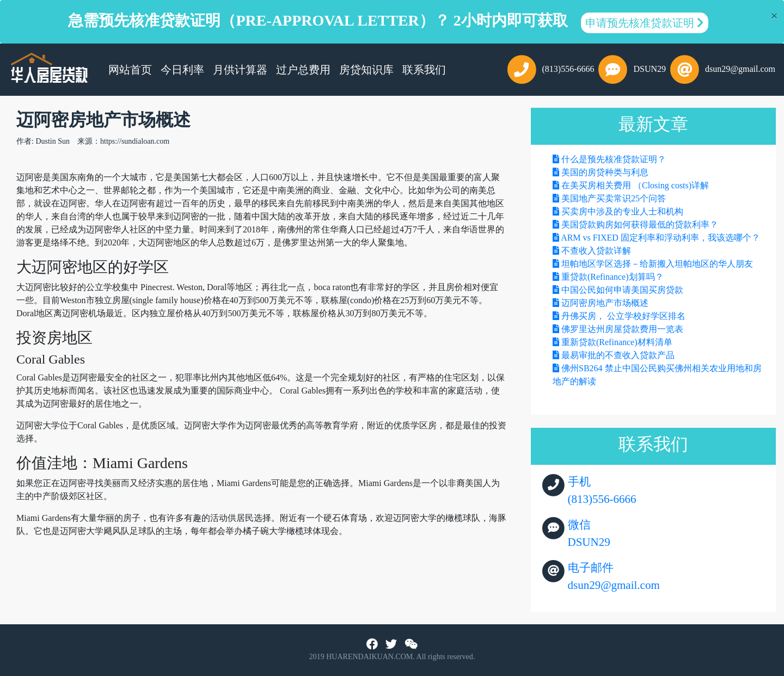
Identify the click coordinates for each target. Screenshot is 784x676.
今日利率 (182, 70)
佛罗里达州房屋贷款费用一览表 (622, 329)
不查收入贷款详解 (596, 251)
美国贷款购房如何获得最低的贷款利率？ (640, 225)
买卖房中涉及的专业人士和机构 (622, 211)
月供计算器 (240, 70)
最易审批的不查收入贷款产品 (618, 355)
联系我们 (424, 70)
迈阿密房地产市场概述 (605, 303)
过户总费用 (303, 70)
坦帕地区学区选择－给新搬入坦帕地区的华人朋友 (657, 264)
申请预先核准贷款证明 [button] (645, 23)
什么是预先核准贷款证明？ (614, 159)
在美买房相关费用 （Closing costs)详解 (635, 185)
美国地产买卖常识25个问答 (614, 198)
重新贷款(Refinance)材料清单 (617, 342)
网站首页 (132, 68)
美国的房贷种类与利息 (605, 172)
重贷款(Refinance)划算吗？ (612, 277)
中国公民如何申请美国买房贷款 (622, 290)
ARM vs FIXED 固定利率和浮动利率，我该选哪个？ (660, 238)
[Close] (774, 16)
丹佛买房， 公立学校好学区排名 (623, 316)
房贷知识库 (366, 70)
